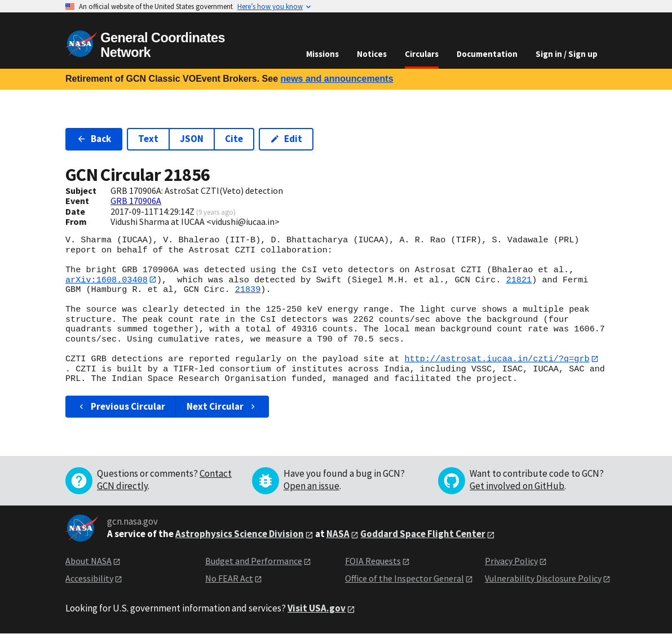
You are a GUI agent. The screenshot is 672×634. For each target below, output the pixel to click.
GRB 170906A (136, 201)
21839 (248, 290)
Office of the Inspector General (404, 578)
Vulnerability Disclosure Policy (543, 578)
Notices (372, 54)
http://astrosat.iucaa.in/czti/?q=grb (497, 359)
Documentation (487, 54)
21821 (519, 280)
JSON (192, 139)
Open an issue (311, 486)
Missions (322, 54)
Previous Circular (121, 407)
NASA (338, 534)
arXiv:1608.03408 (107, 280)
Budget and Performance (254, 561)
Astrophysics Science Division (240, 534)
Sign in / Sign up (567, 54)
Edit (286, 139)
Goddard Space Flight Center (423, 534)
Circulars (422, 54)
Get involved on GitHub (517, 486)
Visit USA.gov (317, 609)
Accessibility (89, 578)
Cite (234, 139)
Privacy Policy (511, 561)
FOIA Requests (373, 561)
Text (148, 139)
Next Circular (222, 407)
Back (94, 139)
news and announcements (337, 79)
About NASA (89, 561)
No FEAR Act (229, 578)
